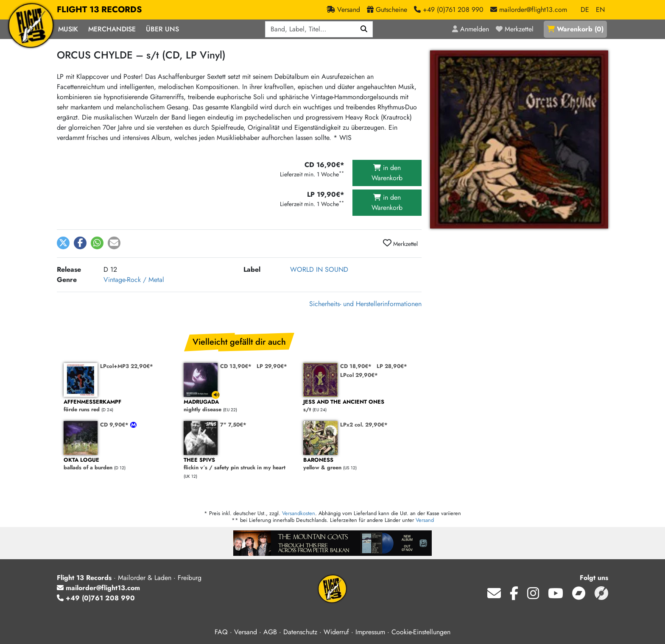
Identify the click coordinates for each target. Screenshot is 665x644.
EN (600, 10)
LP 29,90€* (272, 366)
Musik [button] (68, 29)
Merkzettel (400, 243)
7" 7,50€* (233, 425)
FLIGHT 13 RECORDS (99, 10)
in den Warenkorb (387, 173)
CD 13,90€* (236, 366)
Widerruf (336, 632)
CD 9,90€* (115, 425)
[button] (63, 243)
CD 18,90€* (356, 366)
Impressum (370, 632)
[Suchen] (364, 29)
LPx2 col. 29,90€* (364, 425)
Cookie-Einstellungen (421, 632)
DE (585, 10)
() (575, 29)
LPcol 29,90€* (359, 375)
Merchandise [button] (112, 29)
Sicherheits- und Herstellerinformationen (365, 304)
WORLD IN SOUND (319, 269)
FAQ (221, 632)
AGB (270, 632)
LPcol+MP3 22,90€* (127, 366)
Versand (425, 520)
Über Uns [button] (162, 29)
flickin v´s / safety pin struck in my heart (239, 464)
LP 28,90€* (392, 366)
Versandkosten (299, 513)
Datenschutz (300, 632)
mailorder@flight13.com (98, 588)
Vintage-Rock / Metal (134, 280)
